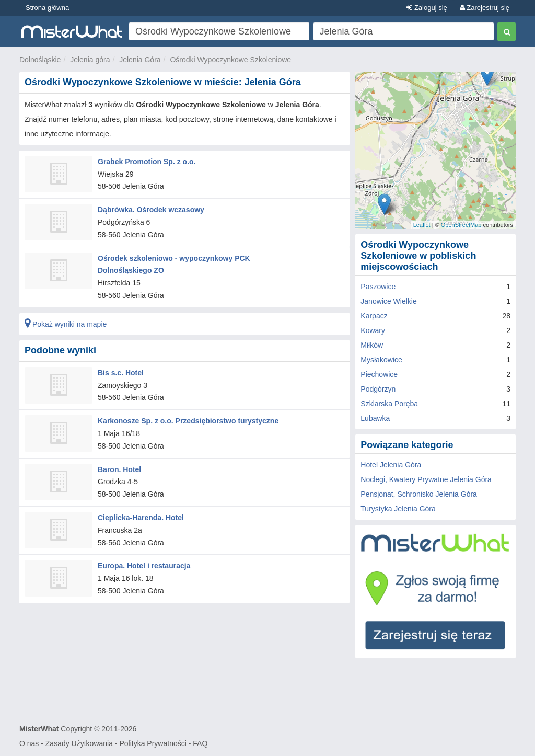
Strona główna (47, 8)
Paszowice (378, 287)
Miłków (372, 345)
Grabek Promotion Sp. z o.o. (147, 162)
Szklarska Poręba (389, 404)
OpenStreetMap (461, 225)
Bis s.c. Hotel (121, 373)
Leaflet (422, 225)
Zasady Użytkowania (79, 743)
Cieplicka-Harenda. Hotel (141, 518)
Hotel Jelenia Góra (391, 465)
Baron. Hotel (119, 469)
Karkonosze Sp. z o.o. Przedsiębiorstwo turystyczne (188, 421)
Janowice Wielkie (388, 301)
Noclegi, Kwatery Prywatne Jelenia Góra (426, 479)
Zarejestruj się (485, 8)
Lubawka (375, 418)
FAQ (200, 743)
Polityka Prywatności (153, 743)
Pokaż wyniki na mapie (66, 324)
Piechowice (379, 374)
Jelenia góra (90, 60)
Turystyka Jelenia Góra (398, 509)
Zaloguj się (427, 8)
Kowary (373, 330)
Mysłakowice (381, 360)
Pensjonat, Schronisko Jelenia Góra (419, 494)
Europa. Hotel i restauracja (144, 566)
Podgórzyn (378, 389)
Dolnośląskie (40, 60)
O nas (29, 743)
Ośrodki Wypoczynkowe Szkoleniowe (230, 60)
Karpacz (374, 316)
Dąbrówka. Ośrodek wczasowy (151, 210)
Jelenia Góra (140, 60)
